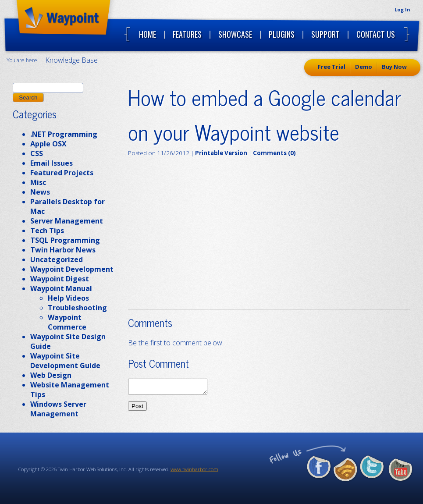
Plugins (282, 34)
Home (148, 34)
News (40, 192)
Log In (402, 9)
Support (325, 34)
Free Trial (332, 67)
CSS (37, 153)
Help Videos (68, 298)
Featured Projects (62, 173)
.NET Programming (64, 134)
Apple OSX (48, 144)
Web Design (51, 375)
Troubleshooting (77, 308)
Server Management (67, 221)
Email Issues (52, 163)
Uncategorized (57, 259)
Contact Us (376, 34)
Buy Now (394, 67)
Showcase (235, 34)
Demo (364, 67)
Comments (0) (274, 153)
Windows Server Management (58, 409)
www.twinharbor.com (194, 469)
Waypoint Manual (61, 288)
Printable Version (221, 153)
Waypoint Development (72, 269)
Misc (38, 182)
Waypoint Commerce (67, 322)
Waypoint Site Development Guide (65, 361)
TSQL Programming (65, 240)
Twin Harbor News (63, 250)
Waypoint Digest (60, 279)
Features (187, 34)
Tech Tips (47, 231)
